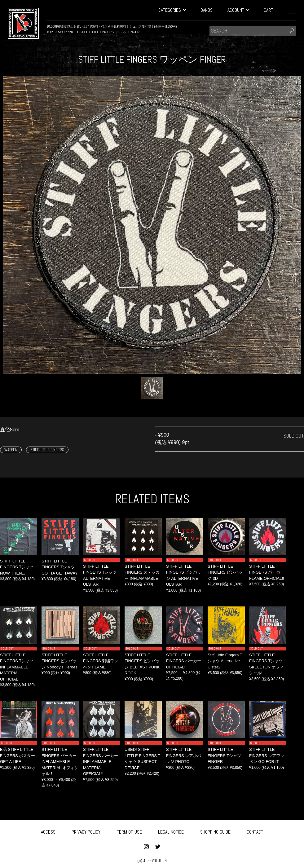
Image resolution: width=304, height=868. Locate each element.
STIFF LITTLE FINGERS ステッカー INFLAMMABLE (142, 572)
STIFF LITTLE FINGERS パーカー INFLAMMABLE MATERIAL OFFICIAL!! (101, 762)
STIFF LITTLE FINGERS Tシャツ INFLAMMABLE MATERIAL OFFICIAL (17, 667)
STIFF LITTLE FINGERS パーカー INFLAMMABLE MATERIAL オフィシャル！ (60, 762)
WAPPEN (11, 450)
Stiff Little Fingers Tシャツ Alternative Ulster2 (225, 661)
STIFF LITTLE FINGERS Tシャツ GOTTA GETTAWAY (60, 567)
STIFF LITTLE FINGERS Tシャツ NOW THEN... (17, 567)
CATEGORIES (172, 10)
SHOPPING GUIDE (215, 831)
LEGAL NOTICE (171, 831)
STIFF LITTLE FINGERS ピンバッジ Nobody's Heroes (59, 661)
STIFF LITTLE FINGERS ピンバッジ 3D (225, 572)
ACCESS (48, 831)
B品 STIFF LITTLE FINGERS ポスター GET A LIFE (18, 756)
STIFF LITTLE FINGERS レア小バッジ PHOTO (184, 756)
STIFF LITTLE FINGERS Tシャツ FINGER (224, 756)
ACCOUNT (238, 10)
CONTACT (255, 831)
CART (268, 10)
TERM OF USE (129, 831)
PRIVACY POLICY (86, 831)
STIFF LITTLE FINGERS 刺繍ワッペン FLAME (101, 661)
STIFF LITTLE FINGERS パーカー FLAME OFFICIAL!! (267, 572)
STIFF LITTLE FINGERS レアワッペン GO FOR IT (267, 756)
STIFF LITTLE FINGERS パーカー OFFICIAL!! (184, 661)
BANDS (207, 10)
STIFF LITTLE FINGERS (47, 450)
